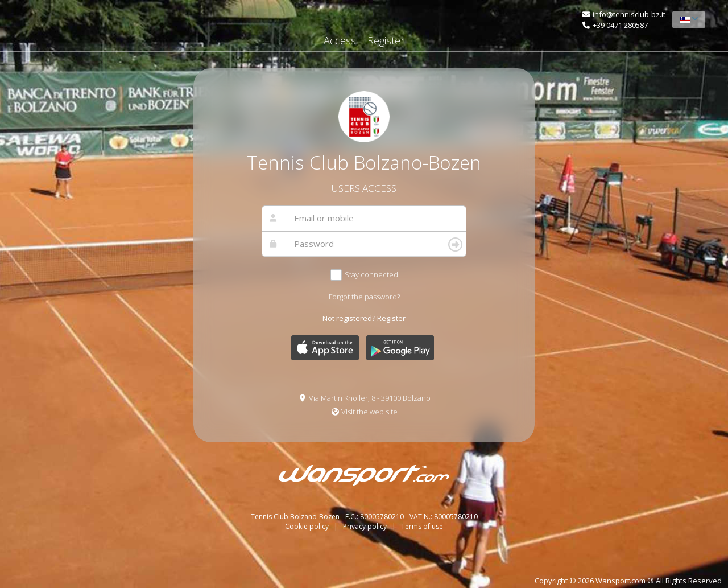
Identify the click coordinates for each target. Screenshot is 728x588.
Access (340, 40)
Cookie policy (308, 526)
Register (386, 40)
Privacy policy (366, 526)
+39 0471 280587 (620, 25)
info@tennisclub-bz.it (629, 14)
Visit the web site (369, 412)
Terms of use (422, 526)
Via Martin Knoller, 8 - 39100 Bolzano (370, 398)
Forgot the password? (364, 297)
